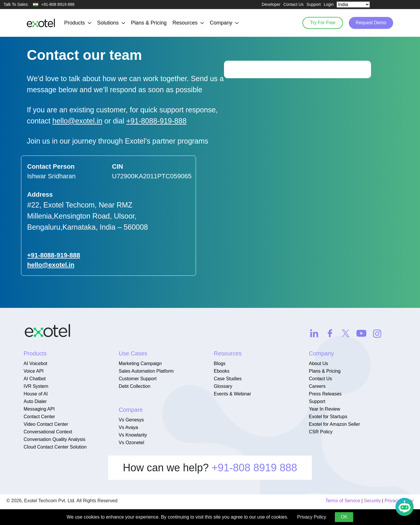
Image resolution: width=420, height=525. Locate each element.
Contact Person (51, 166)
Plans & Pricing (149, 23)
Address (40, 195)
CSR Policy (321, 432)
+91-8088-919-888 (156, 121)
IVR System (36, 386)
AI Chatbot (35, 379)
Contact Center (39, 417)
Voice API (34, 371)
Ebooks (222, 371)
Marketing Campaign (140, 363)
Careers (317, 386)
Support (314, 4)
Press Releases (325, 394)
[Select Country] (353, 5)
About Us (318, 363)
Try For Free (321, 23)
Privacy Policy (312, 517)
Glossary (223, 386)
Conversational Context (48, 432)
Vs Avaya (128, 427)
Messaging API (39, 409)
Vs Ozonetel (131, 443)
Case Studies (228, 379)
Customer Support (138, 379)
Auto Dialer (35, 401)
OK (344, 517)
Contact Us (293, 4)
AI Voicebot (35, 363)
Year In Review (324, 409)
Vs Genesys (131, 420)
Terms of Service (343, 501)
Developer (271, 4)
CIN (118, 166)
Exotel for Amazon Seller (334, 424)
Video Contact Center (46, 424)
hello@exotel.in (77, 121)
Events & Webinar (232, 394)
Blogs (220, 363)
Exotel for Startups (328, 417)
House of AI (36, 394)
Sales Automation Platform (146, 371)
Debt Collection (135, 386)
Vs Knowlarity (133, 435)
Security (372, 501)
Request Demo (370, 23)
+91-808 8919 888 (254, 468)
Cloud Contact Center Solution (55, 447)
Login (329, 4)
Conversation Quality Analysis (55, 439)
